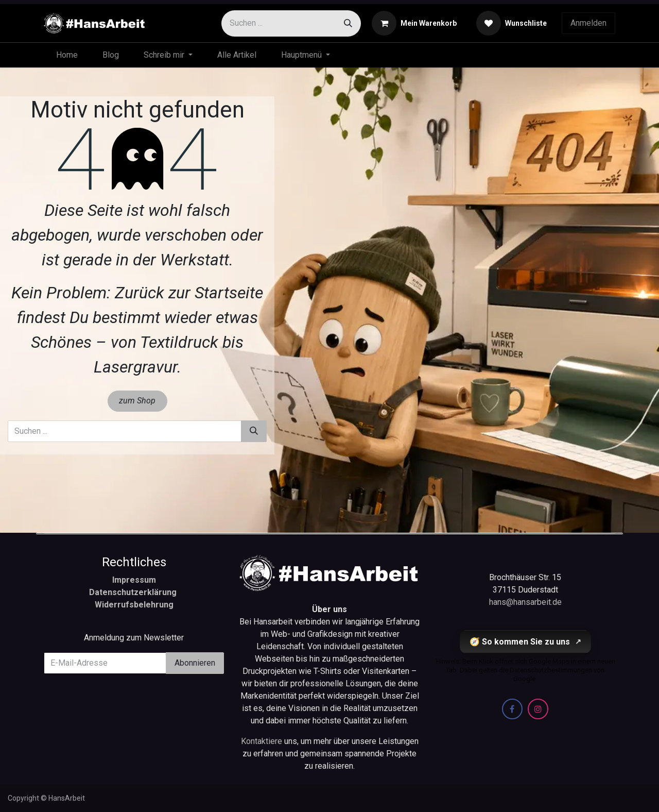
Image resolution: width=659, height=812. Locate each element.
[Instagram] (538, 709)
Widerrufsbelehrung (134, 605)
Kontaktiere (263, 741)
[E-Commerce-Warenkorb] (414, 23)
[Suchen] (348, 23)
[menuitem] (67, 55)
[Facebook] (512, 709)
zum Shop (137, 401)
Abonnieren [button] (195, 663)
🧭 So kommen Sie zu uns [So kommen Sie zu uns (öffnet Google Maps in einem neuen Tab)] (525, 642)
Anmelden (588, 23)
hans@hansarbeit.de (525, 602)
